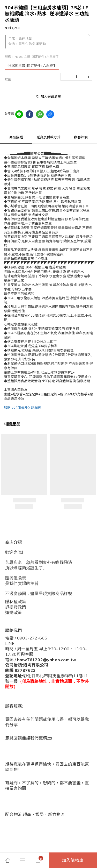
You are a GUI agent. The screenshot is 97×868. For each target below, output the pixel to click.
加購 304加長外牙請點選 (23, 407)
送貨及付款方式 (48, 137)
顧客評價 (81, 137)
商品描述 (16, 137)
